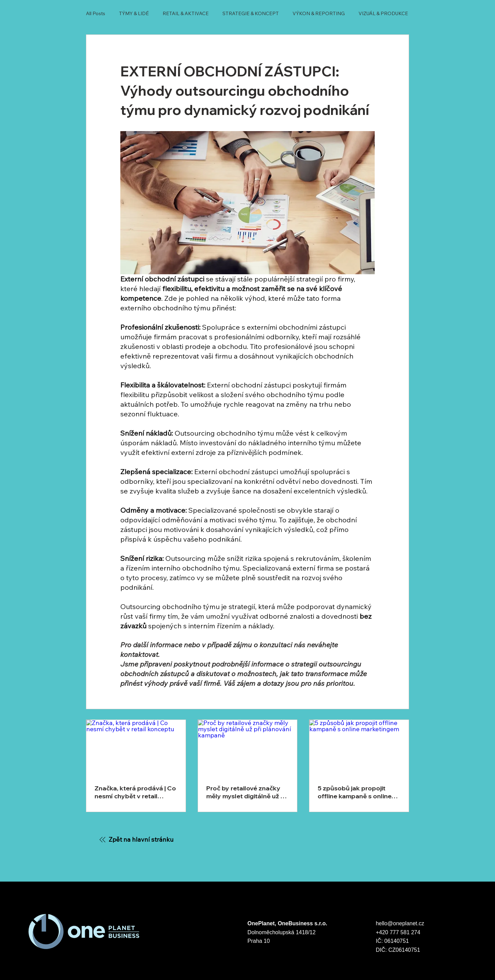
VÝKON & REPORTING (319, 13)
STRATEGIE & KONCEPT (251, 13)
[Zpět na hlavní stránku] (136, 839)
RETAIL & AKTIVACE (186, 13)
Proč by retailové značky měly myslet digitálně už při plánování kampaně (247, 792)
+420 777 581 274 (398, 932)
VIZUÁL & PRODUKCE (383, 13)
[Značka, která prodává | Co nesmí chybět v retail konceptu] (136, 748)
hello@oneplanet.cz (401, 923)
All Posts (96, 13)
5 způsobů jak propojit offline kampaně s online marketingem (355, 792)
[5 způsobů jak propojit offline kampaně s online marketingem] (359, 748)
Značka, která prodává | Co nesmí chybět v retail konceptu (135, 792)
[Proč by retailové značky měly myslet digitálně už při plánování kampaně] (248, 748)
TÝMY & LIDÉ (134, 13)
